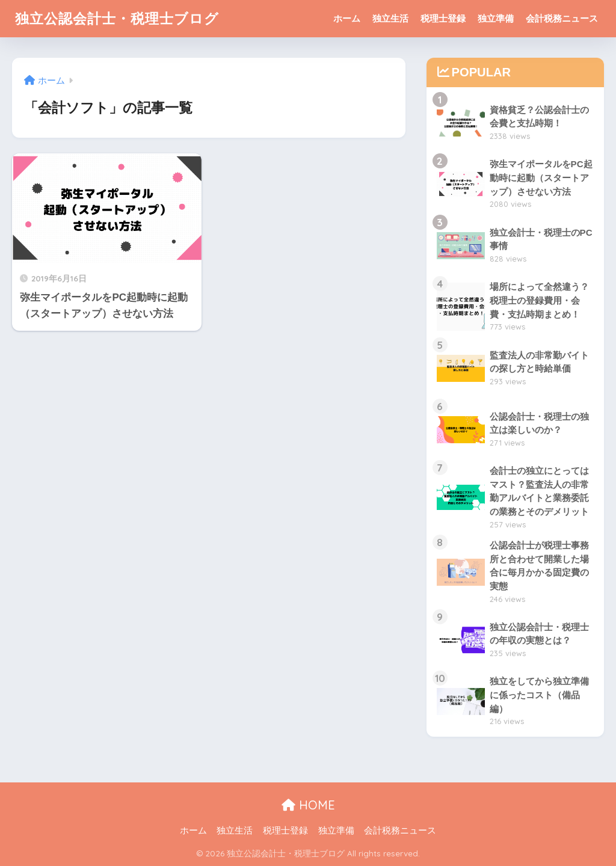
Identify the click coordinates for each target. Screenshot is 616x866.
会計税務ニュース (562, 18)
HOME (308, 805)
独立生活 (390, 18)
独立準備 (496, 18)
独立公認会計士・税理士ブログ (117, 18)
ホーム (347, 18)
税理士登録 (443, 18)
